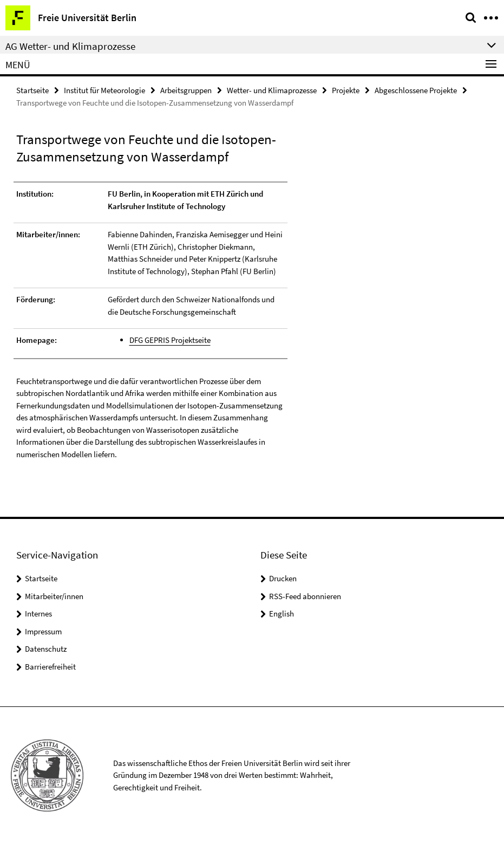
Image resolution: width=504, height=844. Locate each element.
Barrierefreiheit (50, 667)
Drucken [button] (283, 578)
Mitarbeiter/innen (54, 596)
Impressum (43, 631)
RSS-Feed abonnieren (305, 596)
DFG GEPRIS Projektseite (170, 340)
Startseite (32, 90)
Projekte (346, 90)
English (282, 613)
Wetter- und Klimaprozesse (272, 90)
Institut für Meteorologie (104, 90)
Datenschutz (46, 649)
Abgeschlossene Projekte (416, 90)
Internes (38, 613)
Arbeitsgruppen (186, 90)
